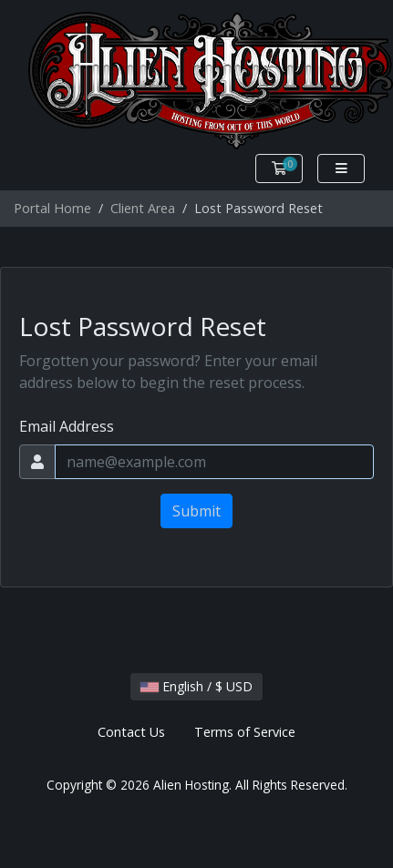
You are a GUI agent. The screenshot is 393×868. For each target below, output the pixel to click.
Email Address (67, 426)
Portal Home (52, 208)
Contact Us (131, 732)
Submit (196, 511)
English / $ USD (196, 686)
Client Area (143, 208)
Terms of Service (245, 732)
